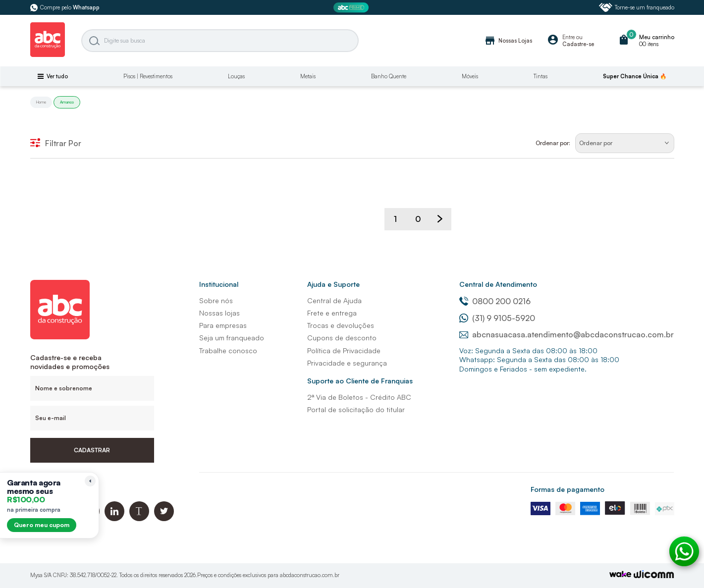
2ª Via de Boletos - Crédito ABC (359, 397)
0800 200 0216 (495, 301)
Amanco (67, 102)
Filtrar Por (56, 143)
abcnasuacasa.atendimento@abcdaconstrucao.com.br (567, 334)
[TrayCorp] (620, 575)
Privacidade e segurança (347, 363)
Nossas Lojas (508, 41)
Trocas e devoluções (341, 325)
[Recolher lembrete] (90, 481)
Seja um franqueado (232, 338)
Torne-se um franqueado (637, 7)
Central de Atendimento (498, 284)
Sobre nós (216, 300)
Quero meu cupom (42, 525)
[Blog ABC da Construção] (139, 518)
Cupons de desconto (342, 338)
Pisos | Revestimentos (148, 76)
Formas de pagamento (568, 489)
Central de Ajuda (334, 300)
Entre (569, 37)
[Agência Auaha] (654, 575)
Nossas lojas (219, 313)
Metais (308, 76)
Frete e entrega (332, 313)
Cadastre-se (578, 44)
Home (41, 102)
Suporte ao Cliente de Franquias (360, 381)
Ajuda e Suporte (333, 284)
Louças (236, 76)
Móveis (470, 76)
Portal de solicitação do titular (356, 409)
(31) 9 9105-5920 (497, 318)
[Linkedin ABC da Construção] (114, 518)
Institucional (219, 284)
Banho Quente (389, 76)
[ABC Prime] (352, 8)
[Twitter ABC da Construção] (164, 518)
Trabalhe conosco (228, 350)
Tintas (541, 76)
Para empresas (223, 325)
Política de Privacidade (344, 350)
